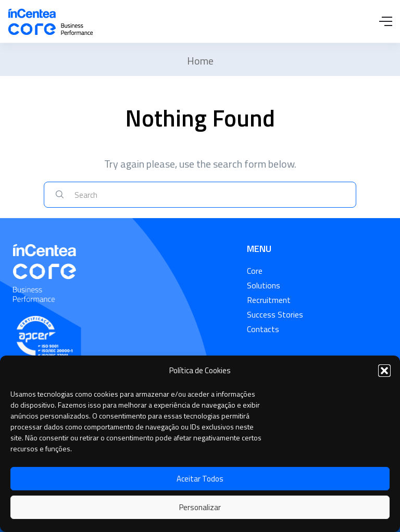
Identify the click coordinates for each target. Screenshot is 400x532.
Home (200, 61)
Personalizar (200, 507)
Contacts (263, 329)
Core (255, 271)
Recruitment (269, 300)
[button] (384, 371)
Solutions (264, 285)
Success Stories (275, 314)
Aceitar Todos (200, 479)
